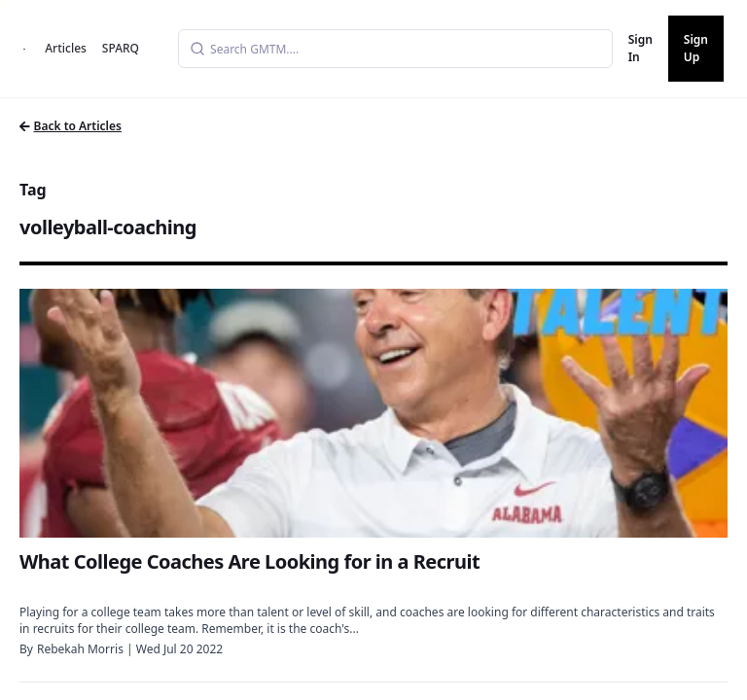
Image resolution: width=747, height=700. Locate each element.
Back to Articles (71, 126)
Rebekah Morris (80, 649)
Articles (66, 48)
